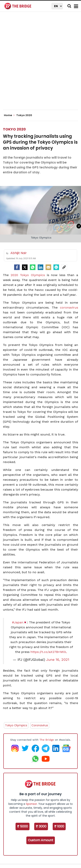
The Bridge (47, 740)
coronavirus (69, 307)
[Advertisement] (40, 64)
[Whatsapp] (33, 267)
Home (9, 115)
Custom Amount (41, 840)
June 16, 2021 (58, 660)
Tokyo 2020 (14, 129)
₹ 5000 (23, 826)
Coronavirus (40, 725)
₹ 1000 (59, 826)
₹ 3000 (41, 826)
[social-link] (64, 267)
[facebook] (17, 267)
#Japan (18, 622)
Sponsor (31, 804)
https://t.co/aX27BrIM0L (49, 652)
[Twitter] (25, 267)
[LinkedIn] (40, 267)
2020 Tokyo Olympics (28, 275)
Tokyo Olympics (16, 725)
